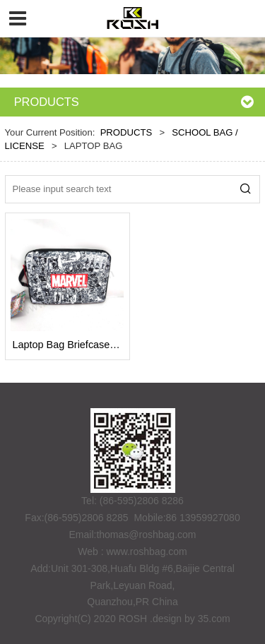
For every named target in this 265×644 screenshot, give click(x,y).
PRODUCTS (126, 132)
